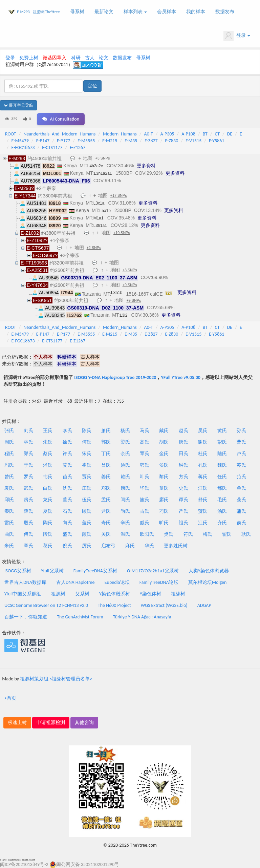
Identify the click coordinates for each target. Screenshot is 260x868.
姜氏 (106, 477)
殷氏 (28, 523)
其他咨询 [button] (84, 723)
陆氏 (222, 454)
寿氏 (106, 523)
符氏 (188, 534)
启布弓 (108, 546)
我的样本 (196, 12)
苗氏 (67, 477)
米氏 (9, 546)
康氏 (125, 488)
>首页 (10, 698)
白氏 (48, 488)
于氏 (28, 465)
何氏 (87, 442)
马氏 (145, 431)
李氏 (67, 431)
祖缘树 (178, 594)
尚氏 (125, 511)
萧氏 (106, 431)
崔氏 (87, 465)
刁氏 (164, 511)
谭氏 (183, 500)
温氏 (125, 534)
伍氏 (87, 500)
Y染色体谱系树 (115, 594)
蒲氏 (241, 511)
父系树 (82, 594)
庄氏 (87, 488)
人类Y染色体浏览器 (209, 571)
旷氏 (164, 523)
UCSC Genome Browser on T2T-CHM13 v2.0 (46, 605)
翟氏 (227, 534)
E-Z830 (171, 141)
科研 (76, 58)
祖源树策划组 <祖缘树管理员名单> (56, 679)
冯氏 (9, 465)
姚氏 (125, 465)
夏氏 (48, 511)
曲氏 (9, 534)
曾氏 (9, 477)
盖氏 (87, 523)
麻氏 (130, 546)
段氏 (48, 534)
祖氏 (183, 523)
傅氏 (28, 534)
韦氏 (48, 477)
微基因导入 (55, 58)
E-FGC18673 (23, 147)
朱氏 (48, 442)
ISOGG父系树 (18, 571)
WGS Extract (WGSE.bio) (164, 605)
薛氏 (28, 511)
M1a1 (99, 218)
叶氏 (145, 477)
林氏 (28, 442)
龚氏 (241, 500)
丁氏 (106, 454)
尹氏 (106, 511)
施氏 (145, 500)
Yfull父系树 (52, 571)
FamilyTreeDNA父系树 (95, 571)
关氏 (106, 534)
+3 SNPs (102, 158)
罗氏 (28, 477)
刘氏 (28, 431)
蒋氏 (203, 477)
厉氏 (87, 546)
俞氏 (241, 523)
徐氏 (67, 442)
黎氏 (164, 477)
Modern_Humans (120, 134)
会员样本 (167, 12)
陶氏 (48, 523)
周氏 (9, 442)
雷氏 (9, 523)
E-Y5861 (216, 141)
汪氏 (203, 488)
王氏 (48, 431)
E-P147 (43, 141)
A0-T (149, 134)
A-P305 (167, 134)
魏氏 (222, 465)
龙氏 (48, 500)
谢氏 (203, 442)
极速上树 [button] (17, 723)
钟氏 (183, 465)
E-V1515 (193, 141)
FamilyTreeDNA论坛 (159, 582)
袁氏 (9, 488)
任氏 (222, 477)
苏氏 (241, 465)
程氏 (9, 454)
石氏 (67, 511)
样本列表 (135, 12)
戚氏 (145, 523)
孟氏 (106, 500)
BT (205, 134)
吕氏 (106, 465)
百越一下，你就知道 (26, 617)
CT (217, 134)
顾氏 (87, 511)
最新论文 (104, 12)
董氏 (67, 500)
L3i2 (124, 315)
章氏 (28, 546)
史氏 (183, 488)
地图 (88, 158)
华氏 (149, 546)
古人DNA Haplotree (75, 582)
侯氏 (164, 465)
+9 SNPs (130, 285)
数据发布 (225, 12)
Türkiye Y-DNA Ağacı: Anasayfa (142, 617)
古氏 (145, 511)
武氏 (28, 488)
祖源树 (58, 594)
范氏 (241, 477)
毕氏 (145, 488)
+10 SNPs (122, 233)
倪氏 (67, 546)
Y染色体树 (150, 594)
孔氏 (203, 465)
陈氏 (87, 431)
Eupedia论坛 (117, 582)
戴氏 (164, 431)
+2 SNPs (94, 248)
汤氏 (222, 511)
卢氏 (241, 454)
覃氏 (145, 454)
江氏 (203, 523)
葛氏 (48, 546)
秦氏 (9, 511)
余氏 (125, 454)
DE (230, 134)
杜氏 (203, 454)
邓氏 (106, 488)
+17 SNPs (119, 195)
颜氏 (87, 534)
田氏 (183, 454)
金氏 (164, 454)
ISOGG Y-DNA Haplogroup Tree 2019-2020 (115, 377)
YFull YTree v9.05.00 (180, 377)
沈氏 (67, 488)
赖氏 (125, 477)
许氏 (67, 454)
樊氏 (169, 534)
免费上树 (29, 58)
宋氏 (87, 454)
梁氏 (125, 442)
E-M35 (131, 141)
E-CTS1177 (52, 147)
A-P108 (188, 134)
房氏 (28, 500)
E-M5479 (20, 141)
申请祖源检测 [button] (51, 723)
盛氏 (67, 534)
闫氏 (125, 500)
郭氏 (106, 442)
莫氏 (67, 465)
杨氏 (125, 431)
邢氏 (222, 488)
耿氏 (246, 534)
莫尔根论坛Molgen (207, 582)
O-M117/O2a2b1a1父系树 (153, 571)
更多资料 (146, 166)
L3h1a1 (100, 226)
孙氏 (241, 431)
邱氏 (9, 500)
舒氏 (203, 500)
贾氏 (87, 477)
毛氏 (222, 500)
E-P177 (63, 141)
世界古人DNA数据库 (25, 582)
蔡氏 (48, 454)
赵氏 (183, 431)
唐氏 (183, 442)
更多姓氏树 (176, 546)
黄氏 (222, 431)
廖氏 (164, 500)
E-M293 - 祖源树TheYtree (38, 12)
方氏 (183, 477)
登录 (237, 36)
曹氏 (241, 442)
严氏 (183, 511)
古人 (90, 58)
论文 (104, 58)
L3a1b (117, 293)
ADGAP (204, 605)
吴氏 (203, 431)
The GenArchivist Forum (80, 617)
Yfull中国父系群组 (23, 594)
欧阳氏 (147, 534)
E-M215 (110, 141)
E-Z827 (151, 141)
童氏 (164, 488)
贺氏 (203, 511)
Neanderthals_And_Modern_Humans (59, 134)
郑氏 (28, 454)
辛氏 (125, 523)
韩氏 (145, 465)
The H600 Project (114, 605)
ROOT (10, 134)
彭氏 (222, 442)
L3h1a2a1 (103, 173)
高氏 (145, 442)
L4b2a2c (95, 166)
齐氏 (222, 523)
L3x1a (99, 203)
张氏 (9, 431)
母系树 (77, 12)
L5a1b (105, 211)
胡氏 (164, 442)
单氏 (241, 488)
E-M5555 (86, 141)
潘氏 (48, 465)
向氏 (67, 523)
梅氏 (208, 534)
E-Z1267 (78, 147)
